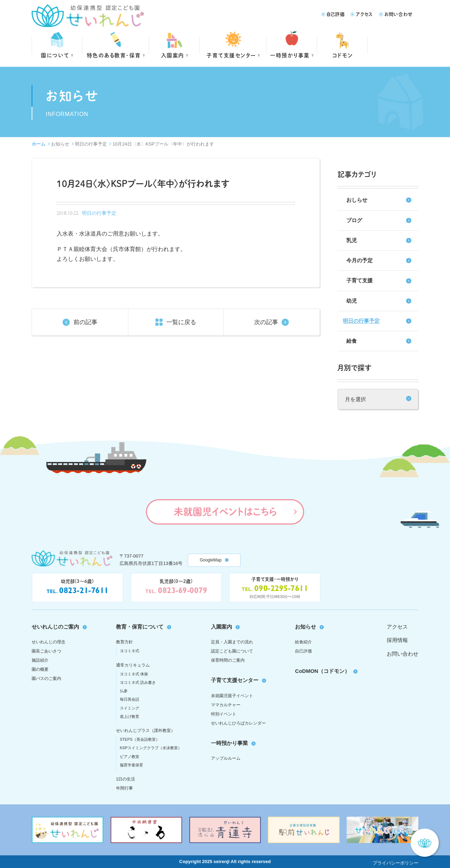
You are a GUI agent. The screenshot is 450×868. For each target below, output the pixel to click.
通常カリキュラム (133, 665)
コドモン (343, 55)
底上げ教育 (130, 716)
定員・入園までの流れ (232, 642)
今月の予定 (359, 260)
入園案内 (173, 55)
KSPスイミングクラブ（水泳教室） (151, 748)
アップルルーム (226, 758)
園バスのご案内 (46, 679)
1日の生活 (126, 779)
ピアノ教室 (130, 757)
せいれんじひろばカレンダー (238, 723)
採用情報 (397, 640)
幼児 (352, 301)
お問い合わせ (398, 14)
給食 (352, 341)
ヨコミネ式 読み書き (138, 682)
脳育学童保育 (131, 765)
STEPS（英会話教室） (140, 739)
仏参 (124, 691)
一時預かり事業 (229, 743)
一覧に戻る (181, 322)
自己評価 (336, 14)
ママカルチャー (226, 705)
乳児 (352, 240)
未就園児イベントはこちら (225, 512)
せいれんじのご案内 (55, 627)
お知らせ (60, 144)
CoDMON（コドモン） (322, 671)
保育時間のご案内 (228, 660)
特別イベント (224, 714)
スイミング (130, 708)
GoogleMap (211, 560)
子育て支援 (359, 280)
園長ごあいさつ (46, 651)
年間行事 (124, 788)
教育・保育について (140, 627)
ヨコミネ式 (130, 651)
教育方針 (124, 642)
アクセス (364, 14)
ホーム (38, 144)
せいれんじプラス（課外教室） (146, 731)
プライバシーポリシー (396, 863)
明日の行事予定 (91, 144)
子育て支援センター (231, 55)
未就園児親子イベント (232, 696)
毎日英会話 (130, 699)
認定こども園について (232, 651)
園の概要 (40, 669)
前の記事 (85, 322)
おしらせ (357, 200)
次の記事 (266, 322)
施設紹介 (40, 660)
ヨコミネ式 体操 (134, 674)
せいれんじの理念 (49, 642)
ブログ (354, 220)
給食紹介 (303, 642)
